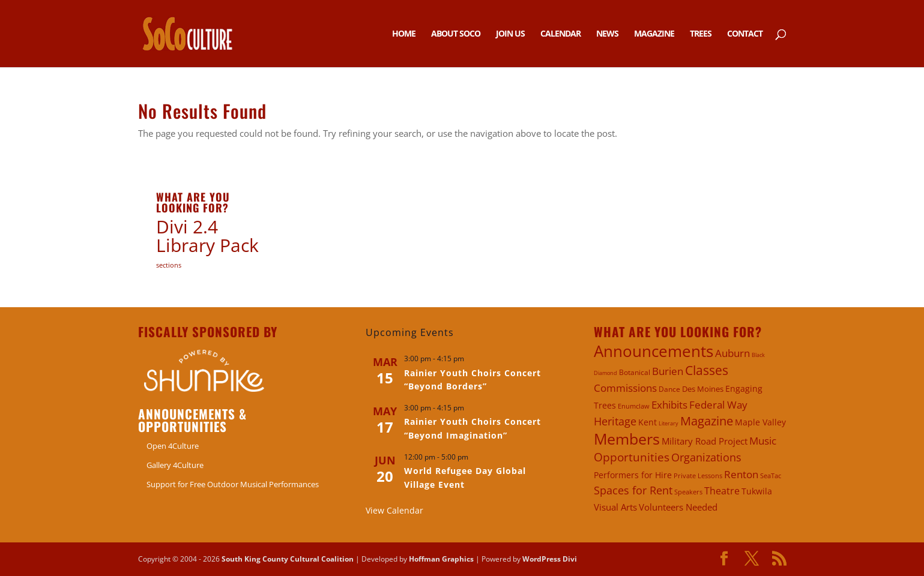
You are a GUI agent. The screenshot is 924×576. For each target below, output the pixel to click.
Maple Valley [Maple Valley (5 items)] (760, 422)
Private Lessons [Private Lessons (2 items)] (698, 475)
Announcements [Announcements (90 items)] (654, 351)
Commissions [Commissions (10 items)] (625, 388)
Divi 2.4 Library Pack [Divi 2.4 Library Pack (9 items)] (207, 236)
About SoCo (456, 34)
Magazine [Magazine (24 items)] (707, 421)
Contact (745, 34)
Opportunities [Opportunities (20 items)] (632, 457)
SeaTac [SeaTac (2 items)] (771, 475)
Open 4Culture (173, 446)
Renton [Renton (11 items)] (741, 474)
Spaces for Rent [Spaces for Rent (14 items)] (633, 490)
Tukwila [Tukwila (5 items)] (757, 491)
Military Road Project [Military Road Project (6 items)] (705, 441)
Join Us (510, 34)
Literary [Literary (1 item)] (669, 423)
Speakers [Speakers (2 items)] (688, 492)
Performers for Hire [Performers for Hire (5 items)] (633, 475)
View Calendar (394, 510)
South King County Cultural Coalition (288, 559)
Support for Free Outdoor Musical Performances (233, 484)
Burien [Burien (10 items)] (668, 371)
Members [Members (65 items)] (627, 439)
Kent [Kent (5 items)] (648, 422)
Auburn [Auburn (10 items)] (732, 353)
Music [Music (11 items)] (763, 441)
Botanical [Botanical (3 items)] (635, 372)
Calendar (560, 34)
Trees (701, 34)
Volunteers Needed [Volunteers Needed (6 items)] (678, 507)
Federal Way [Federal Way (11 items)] (718, 405)
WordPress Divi (550, 559)
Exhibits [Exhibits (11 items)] (669, 405)
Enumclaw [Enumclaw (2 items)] (634, 406)
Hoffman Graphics (441, 559)
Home (404, 34)
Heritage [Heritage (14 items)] (615, 421)
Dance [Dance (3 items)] (669, 389)
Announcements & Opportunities (192, 420)
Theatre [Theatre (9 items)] (722, 491)
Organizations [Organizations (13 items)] (706, 457)
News (607, 34)
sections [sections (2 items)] (169, 265)
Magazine (654, 34)
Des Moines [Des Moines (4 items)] (703, 389)
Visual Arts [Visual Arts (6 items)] (615, 507)
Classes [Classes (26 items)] (707, 370)
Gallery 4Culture (175, 465)
